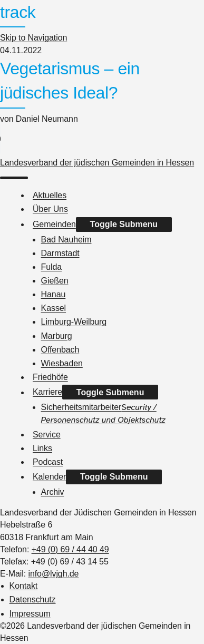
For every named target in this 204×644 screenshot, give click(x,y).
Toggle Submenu (124, 224)
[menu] (14, 178)
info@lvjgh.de (53, 574)
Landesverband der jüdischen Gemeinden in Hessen (97, 163)
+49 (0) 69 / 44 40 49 (70, 549)
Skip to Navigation (33, 38)
